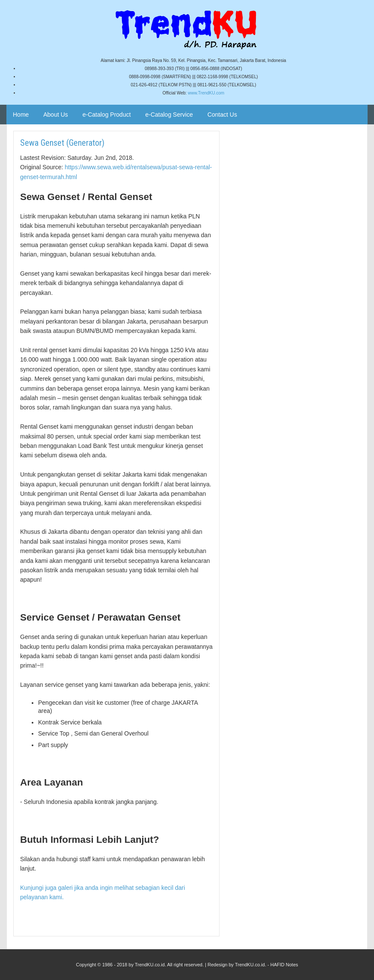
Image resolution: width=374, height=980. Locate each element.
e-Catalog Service (169, 115)
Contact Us (222, 115)
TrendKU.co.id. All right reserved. (169, 965)
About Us (56, 115)
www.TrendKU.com (206, 93)
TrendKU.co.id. (251, 965)
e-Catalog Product (107, 115)
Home (21, 115)
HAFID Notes (284, 965)
